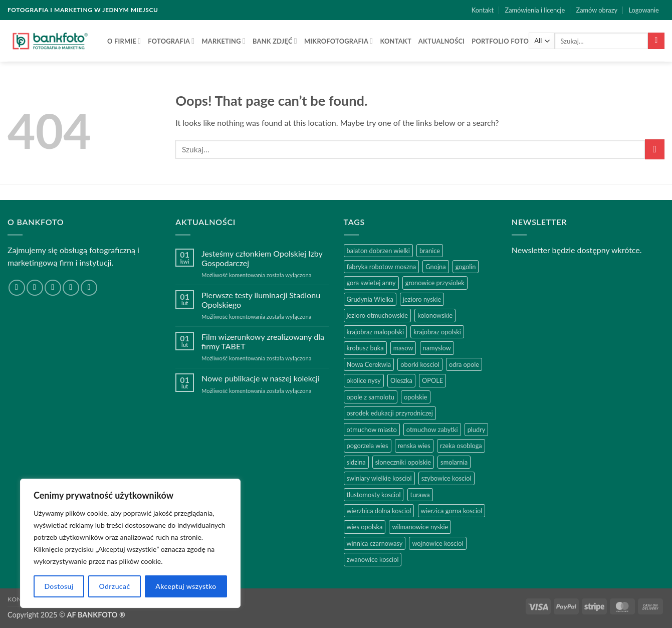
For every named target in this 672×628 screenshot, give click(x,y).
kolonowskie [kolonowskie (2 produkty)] (435, 315)
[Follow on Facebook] (17, 288)
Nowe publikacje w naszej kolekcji (261, 378)
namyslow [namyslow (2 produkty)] (437, 348)
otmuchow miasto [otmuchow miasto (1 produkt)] (372, 430)
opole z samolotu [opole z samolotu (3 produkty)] (371, 397)
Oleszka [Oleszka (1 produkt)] (401, 380)
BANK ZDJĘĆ (275, 41)
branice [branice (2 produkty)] (430, 251)
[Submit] (656, 41)
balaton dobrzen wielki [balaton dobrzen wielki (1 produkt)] (378, 251)
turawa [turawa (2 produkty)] (420, 495)
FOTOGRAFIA (171, 41)
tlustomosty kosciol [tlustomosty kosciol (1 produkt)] (374, 495)
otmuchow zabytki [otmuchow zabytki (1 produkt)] (432, 430)
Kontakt (483, 10)
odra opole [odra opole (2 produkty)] (464, 364)
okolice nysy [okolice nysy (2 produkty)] (364, 380)
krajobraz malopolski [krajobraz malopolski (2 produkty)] (376, 332)
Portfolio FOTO (500, 41)
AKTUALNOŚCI (441, 41)
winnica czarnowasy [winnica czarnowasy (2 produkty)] (375, 543)
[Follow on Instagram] (35, 288)
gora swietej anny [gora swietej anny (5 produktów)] (371, 283)
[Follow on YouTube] (89, 288)
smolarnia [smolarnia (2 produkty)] (454, 462)
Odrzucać (114, 586)
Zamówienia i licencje (535, 10)
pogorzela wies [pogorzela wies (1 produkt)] (368, 446)
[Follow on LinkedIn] (71, 288)
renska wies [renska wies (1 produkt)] (414, 446)
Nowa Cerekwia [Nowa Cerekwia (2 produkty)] (369, 364)
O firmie (124, 41)
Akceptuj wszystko (186, 586)
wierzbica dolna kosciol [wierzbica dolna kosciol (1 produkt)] (379, 511)
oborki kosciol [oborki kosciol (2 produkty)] (420, 364)
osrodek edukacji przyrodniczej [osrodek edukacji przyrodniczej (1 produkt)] (390, 413)
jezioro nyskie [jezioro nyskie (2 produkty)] (422, 299)
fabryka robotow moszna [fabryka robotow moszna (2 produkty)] (382, 267)
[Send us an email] (53, 288)
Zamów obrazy (597, 10)
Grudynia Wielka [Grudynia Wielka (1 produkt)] (370, 299)
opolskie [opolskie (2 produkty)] (416, 397)
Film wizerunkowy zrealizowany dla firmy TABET (263, 341)
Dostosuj (59, 586)
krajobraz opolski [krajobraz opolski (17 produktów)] (437, 332)
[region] (130, 543)
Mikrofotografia (339, 41)
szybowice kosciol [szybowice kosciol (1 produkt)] (446, 478)
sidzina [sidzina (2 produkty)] (356, 462)
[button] (643, 10)
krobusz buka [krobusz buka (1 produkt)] (365, 348)
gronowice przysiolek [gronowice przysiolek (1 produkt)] (435, 283)
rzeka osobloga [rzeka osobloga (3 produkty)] (461, 446)
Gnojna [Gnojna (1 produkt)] (435, 267)
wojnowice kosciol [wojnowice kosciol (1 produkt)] (437, 543)
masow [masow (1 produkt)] (403, 348)
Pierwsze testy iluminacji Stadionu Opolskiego (261, 300)
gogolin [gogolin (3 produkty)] (466, 267)
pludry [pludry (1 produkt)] (477, 430)
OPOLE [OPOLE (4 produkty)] (432, 380)
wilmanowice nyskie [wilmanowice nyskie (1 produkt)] (420, 527)
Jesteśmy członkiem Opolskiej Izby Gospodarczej (262, 258)
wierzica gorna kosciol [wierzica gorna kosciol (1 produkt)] (452, 511)
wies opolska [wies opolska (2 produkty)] (365, 527)
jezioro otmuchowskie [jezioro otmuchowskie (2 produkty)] (378, 315)
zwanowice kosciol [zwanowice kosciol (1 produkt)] (373, 559)
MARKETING (223, 41)
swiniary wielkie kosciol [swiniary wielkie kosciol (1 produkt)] (379, 478)
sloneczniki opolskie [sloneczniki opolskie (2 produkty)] (403, 462)
